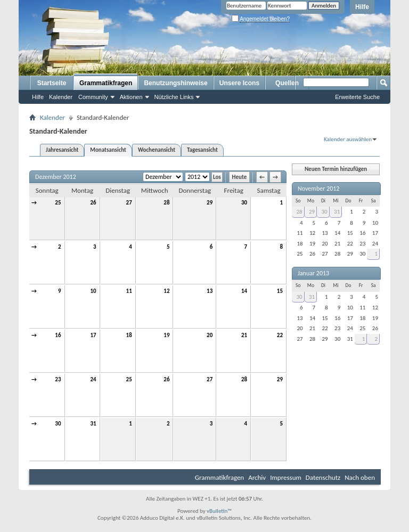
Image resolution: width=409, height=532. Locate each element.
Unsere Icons (239, 83)
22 (280, 335)
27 (129, 203)
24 (93, 379)
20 (210, 335)
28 (166, 203)
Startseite (52, 83)
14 (244, 291)
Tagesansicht (202, 150)
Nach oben (360, 477)
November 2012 (318, 189)
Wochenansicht (157, 150)
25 (58, 203)
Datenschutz (323, 477)
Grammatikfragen (106, 83)
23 (58, 379)
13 (210, 291)
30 (244, 203)
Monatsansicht (108, 150)
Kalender (61, 97)
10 (93, 291)
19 (166, 335)
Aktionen (131, 97)
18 (129, 335)
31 (93, 424)
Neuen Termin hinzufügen (336, 169)
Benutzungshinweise (175, 83)
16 (58, 335)
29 (210, 203)
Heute (240, 177)
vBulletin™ (219, 511)
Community (93, 97)
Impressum (286, 477)
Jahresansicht (62, 150)
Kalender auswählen (348, 139)
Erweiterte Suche (357, 97)
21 (244, 335)
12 (166, 291)
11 (129, 291)
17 (93, 335)
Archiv (257, 477)
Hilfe (362, 7)
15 (280, 291)
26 (93, 203)
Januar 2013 (313, 273)
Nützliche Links (174, 97)
